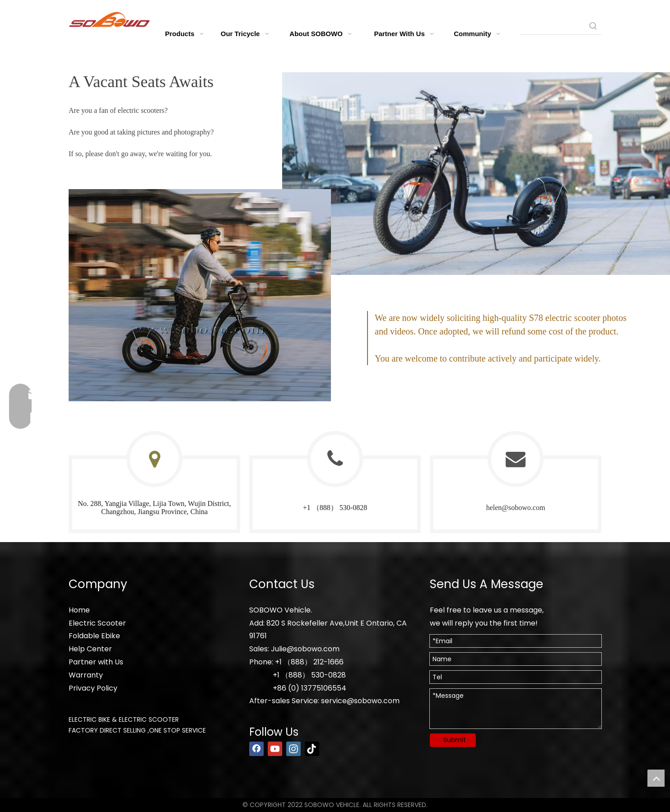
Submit (455, 740)
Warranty (86, 675)
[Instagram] (293, 749)
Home (79, 610)
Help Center (90, 649)
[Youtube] (275, 749)
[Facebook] (256, 749)
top (656, 778)
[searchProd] (553, 26)
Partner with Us (96, 662)
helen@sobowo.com (516, 508)
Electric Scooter (97, 623)
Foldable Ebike (94, 636)
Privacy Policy (93, 688)
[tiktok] (312, 749)
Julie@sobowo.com (305, 649)
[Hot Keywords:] (593, 26)
